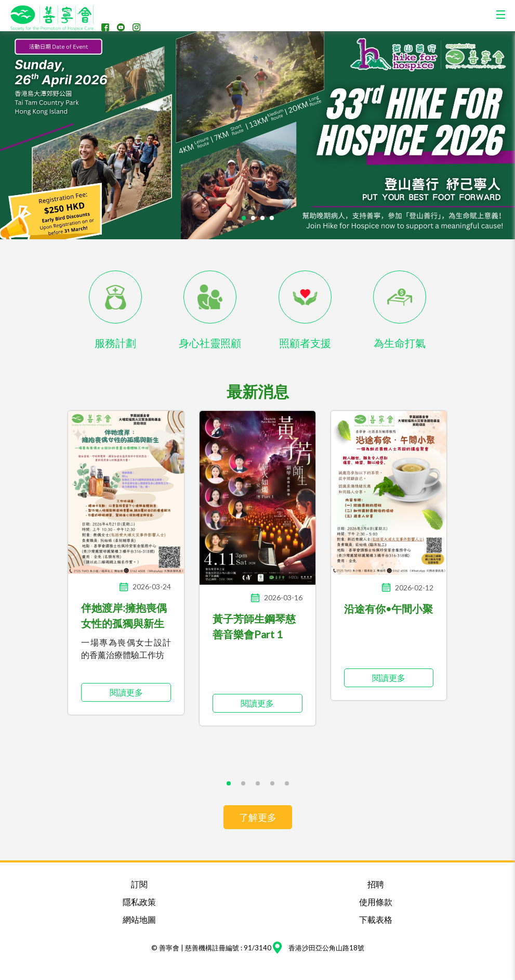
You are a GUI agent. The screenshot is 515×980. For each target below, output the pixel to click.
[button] (244, 218)
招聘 (376, 884)
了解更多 (258, 817)
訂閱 (139, 884)
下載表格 (376, 919)
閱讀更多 (126, 692)
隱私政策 (139, 902)
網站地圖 (139, 919)
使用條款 (376, 902)
